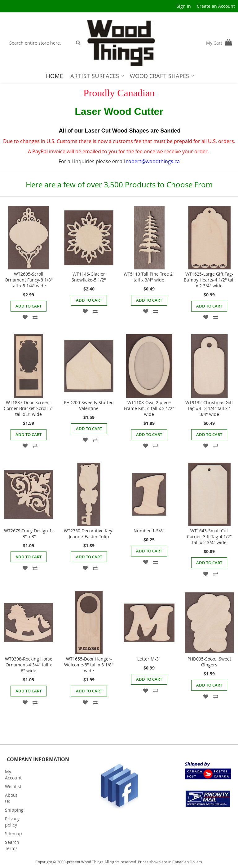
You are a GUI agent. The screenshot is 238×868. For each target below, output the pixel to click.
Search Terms (12, 845)
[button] (25, 317)
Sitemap (13, 833)
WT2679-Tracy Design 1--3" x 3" (29, 534)
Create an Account (216, 6)
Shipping (14, 810)
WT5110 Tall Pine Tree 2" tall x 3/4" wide (149, 277)
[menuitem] (54, 76)
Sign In (184, 6)
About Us (11, 798)
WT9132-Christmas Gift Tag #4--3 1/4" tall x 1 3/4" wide (209, 408)
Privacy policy (12, 822)
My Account (13, 775)
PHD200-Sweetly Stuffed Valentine (89, 405)
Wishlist (13, 786)
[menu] (119, 76)
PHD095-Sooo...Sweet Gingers (209, 662)
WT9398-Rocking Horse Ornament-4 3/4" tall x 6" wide (29, 665)
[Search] (78, 42)
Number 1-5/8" (149, 531)
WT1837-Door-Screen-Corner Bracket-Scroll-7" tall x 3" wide (29, 408)
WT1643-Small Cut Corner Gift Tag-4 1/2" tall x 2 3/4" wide (209, 537)
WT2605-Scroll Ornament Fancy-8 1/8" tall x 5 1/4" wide (29, 280)
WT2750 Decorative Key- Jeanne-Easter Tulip (89, 534)
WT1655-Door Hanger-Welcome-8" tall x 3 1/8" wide (89, 665)
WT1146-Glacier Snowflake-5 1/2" (89, 277)
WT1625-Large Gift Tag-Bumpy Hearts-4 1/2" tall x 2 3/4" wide (209, 280)
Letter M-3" (149, 659)
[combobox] (39, 43)
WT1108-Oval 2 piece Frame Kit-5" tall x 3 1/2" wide (149, 408)
